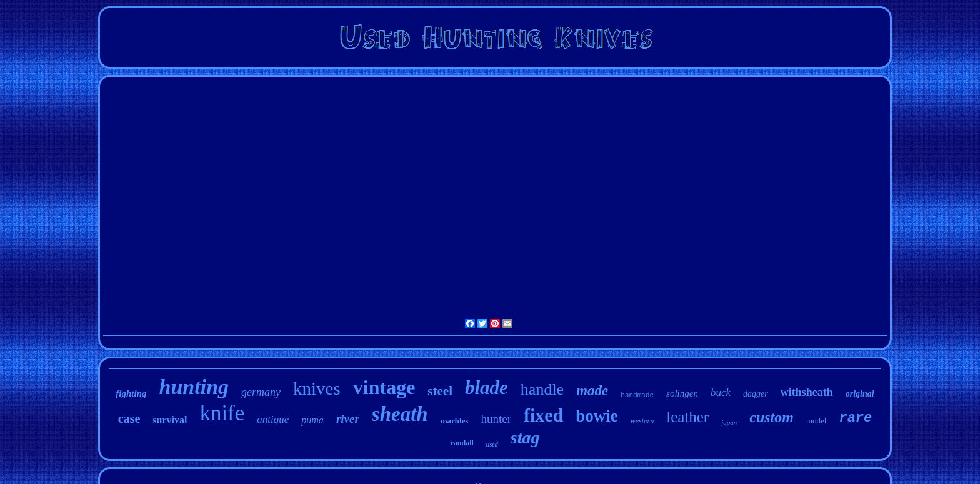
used (492, 444)
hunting (194, 387)
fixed (543, 415)
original (860, 394)
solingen (682, 393)
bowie (597, 416)
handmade (637, 395)
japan (729, 422)
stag (525, 437)
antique (273, 419)
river (348, 419)
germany (261, 392)
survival (170, 420)
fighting (131, 393)
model (817, 421)
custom (772, 417)
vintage (384, 387)
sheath (400, 414)
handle (542, 389)
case (129, 418)
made (592, 391)
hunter (496, 419)
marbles (455, 421)
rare (855, 418)
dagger (756, 394)
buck (721, 393)
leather (687, 417)
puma (312, 420)
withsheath (807, 392)
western (642, 421)
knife (222, 413)
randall (462, 443)
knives (317, 388)
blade (487, 388)
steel (440, 391)
